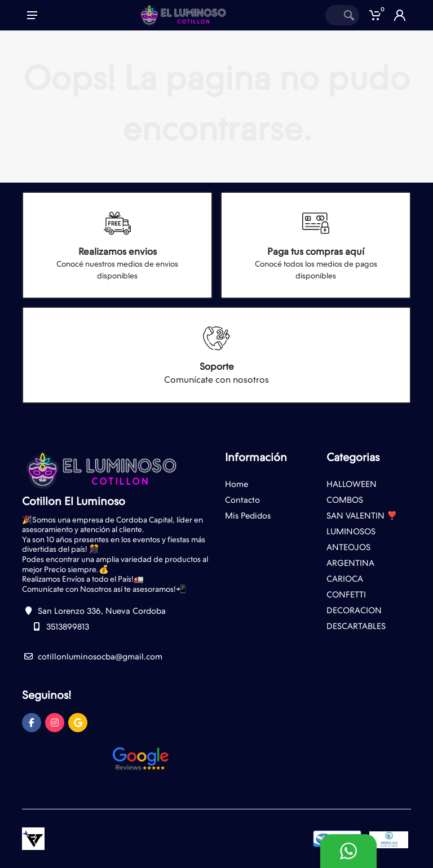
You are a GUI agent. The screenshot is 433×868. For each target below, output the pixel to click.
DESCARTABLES (356, 626)
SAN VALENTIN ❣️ (362, 516)
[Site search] (332, 15)
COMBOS (345, 500)
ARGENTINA (350, 563)
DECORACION (354, 610)
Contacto (242, 500)
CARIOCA (345, 579)
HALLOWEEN (352, 484)
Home (237, 484)
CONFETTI (346, 595)
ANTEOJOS (348, 547)
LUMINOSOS (351, 532)
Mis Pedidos (248, 516)
